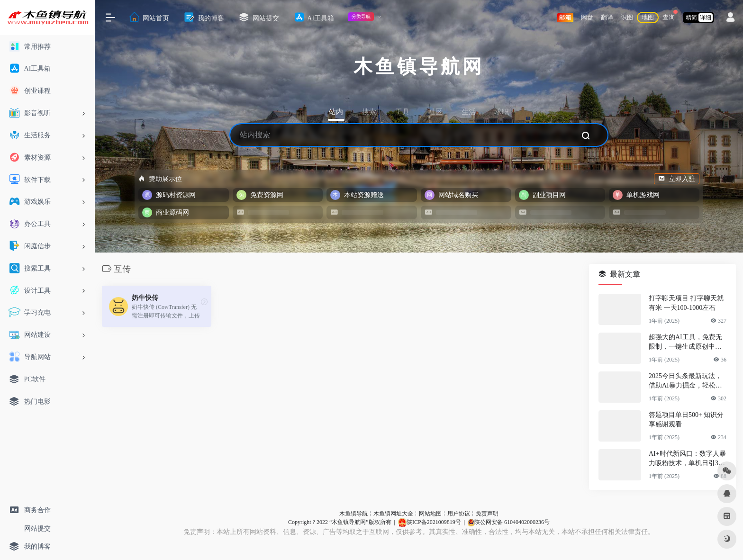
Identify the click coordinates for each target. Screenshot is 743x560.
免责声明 (487, 514)
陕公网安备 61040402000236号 (509, 522)
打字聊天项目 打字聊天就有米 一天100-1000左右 (686, 303)
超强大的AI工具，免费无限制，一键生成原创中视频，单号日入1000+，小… (687, 343)
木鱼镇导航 (353, 514)
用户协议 (459, 514)
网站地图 (430, 514)
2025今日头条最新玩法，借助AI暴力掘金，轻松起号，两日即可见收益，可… (685, 381)
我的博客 (204, 17)
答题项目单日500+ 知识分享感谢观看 (686, 420)
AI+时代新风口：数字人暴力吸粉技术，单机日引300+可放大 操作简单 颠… (687, 459)
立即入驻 (677, 179)
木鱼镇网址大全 (393, 514)
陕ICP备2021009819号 (430, 522)
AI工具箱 (314, 17)
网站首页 (149, 17)
